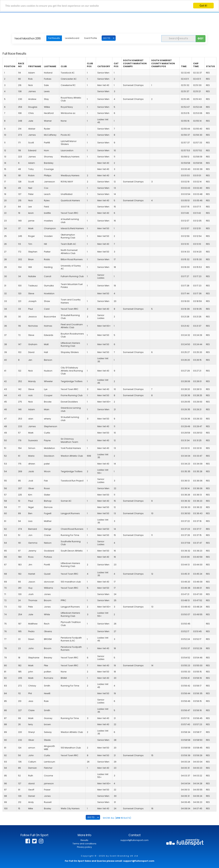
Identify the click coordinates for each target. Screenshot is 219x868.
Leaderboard (72, 38)
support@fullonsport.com (134, 840)
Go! (201, 38)
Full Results (54, 38)
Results (84, 840)
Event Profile (91, 38)
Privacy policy (84, 847)
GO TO (107, 38)
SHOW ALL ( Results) (117, 818)
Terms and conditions (84, 844)
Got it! (203, 6)
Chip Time (196, 65)
